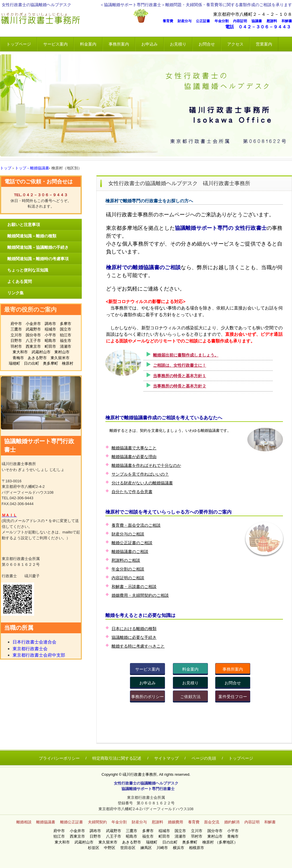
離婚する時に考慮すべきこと (138, 646)
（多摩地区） (226, 842)
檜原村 (68, 363)
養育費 (170, 21)
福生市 (66, 341)
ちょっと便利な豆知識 (28, 270)
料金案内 (88, 44)
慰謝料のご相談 (126, 560)
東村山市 (62, 352)
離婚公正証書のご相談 (132, 543)
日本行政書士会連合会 (34, 642)
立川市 (16, 335)
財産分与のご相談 (128, 534)
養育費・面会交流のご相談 (136, 525)
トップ (6, 168)
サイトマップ (166, 758)
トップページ (19, 44)
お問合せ (207, 44)
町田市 (50, 346)
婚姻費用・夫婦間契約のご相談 (140, 595)
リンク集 (15, 293)
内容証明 (242, 21)
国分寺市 (33, 335)
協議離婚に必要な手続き (134, 637)
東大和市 (20, 352)
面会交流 (212, 822)
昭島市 (50, 341)
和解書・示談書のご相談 (134, 587)
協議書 (258, 21)
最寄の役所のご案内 (30, 309)
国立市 (66, 329)
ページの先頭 (204, 758)
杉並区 (95, 848)
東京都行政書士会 (30, 649)
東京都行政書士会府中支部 (39, 655)
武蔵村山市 (41, 352)
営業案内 (264, 44)
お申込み (150, 44)
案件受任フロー (233, 697)
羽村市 (16, 346)
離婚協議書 (46, 822)
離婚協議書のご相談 (130, 552)
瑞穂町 (14, 363)
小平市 (50, 335)
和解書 (287, 21)
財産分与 (186, 21)
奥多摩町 (51, 363)
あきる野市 (37, 358)
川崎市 (164, 848)
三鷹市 (16, 329)
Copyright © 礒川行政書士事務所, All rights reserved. (146, 774)
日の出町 (32, 363)
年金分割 (223, 21)
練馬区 (148, 848)
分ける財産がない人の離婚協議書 (142, 483)
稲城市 (50, 329)
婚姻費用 (175, 822)
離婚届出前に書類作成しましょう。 (186, 355)
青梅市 (18, 358)
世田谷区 (130, 848)
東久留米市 (60, 358)
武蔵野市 (33, 329)
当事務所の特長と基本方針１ (180, 376)
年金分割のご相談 (128, 569)
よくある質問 (20, 281)
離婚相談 (24, 822)
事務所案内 (119, 44)
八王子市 (33, 341)
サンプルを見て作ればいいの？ (140, 474)
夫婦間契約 (97, 822)
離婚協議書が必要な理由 (134, 457)
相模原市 (197, 848)
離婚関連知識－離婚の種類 (32, 236)
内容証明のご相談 (128, 578)
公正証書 (205, 21)
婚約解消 (232, 822)
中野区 (112, 848)
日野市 (16, 341)
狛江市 (66, 335)
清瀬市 (66, 346)
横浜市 (180, 848)
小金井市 (33, 324)
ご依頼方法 (190, 697)
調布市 (50, 324)
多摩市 (66, 324)
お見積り (178, 44)
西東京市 (33, 346)
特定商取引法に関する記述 (117, 758)
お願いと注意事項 (24, 225)
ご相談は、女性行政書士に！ (180, 365)
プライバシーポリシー (59, 758)
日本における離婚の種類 (134, 629)
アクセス (235, 44)
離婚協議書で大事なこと (134, 448)
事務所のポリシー (147, 697)
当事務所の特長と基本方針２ (180, 386)
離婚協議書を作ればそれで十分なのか (146, 465)
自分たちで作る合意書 (132, 492)
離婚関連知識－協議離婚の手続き (38, 247)
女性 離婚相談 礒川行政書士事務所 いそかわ (66, 19)
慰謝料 (274, 21)
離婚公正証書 (72, 822)
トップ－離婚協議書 (32, 168)
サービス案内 (55, 44)
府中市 (16, 324)
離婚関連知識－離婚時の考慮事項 (38, 259)
